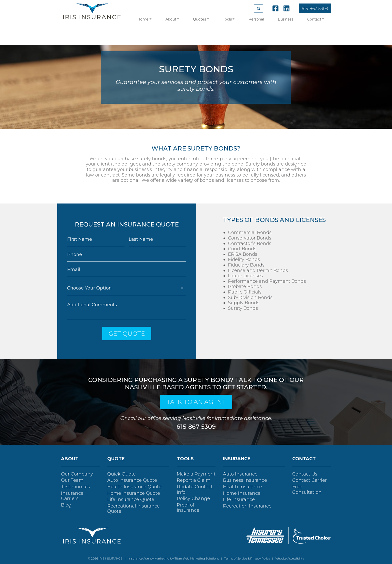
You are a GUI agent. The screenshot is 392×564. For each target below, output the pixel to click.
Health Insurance (242, 487)
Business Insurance (245, 480)
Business (285, 19)
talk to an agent (196, 402)
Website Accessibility (290, 558)
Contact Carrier (309, 480)
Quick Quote (121, 474)
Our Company (77, 474)
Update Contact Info (195, 489)
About (171, 19)
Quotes (199, 19)
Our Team (72, 480)
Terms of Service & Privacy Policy (247, 558)
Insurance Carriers (72, 496)
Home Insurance (242, 493)
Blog (66, 505)
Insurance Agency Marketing (149, 558)
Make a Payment (196, 474)
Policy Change (193, 498)
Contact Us (305, 474)
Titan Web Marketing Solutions (197, 558)
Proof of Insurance (188, 508)
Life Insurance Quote (131, 499)
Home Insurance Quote (134, 493)
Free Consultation (307, 489)
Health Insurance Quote (134, 487)
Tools (227, 19)
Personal (256, 19)
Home (143, 19)
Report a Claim (194, 480)
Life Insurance (239, 499)
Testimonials (75, 487)
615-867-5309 (315, 8)
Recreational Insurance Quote (133, 509)
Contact (314, 19)
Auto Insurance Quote (132, 480)
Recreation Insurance (247, 506)
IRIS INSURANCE (111, 558)
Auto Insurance (240, 474)
